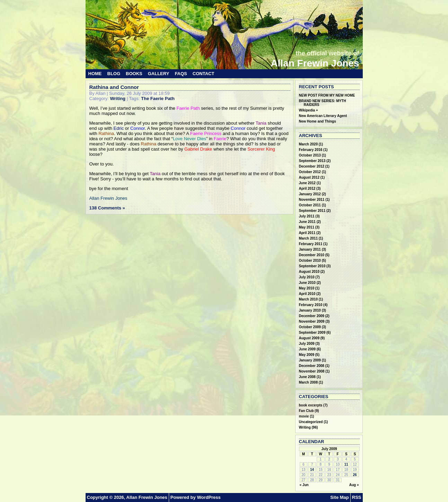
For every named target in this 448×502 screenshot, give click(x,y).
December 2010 (312, 255)
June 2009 (307, 349)
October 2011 (310, 205)
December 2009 (312, 316)
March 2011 (308, 238)
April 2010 (307, 294)
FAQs (181, 74)
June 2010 (307, 283)
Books (134, 74)
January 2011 (310, 249)
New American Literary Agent (323, 116)
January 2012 (310, 194)
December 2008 (312, 366)
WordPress (209, 497)
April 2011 (307, 233)
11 (346, 464)
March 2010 (308, 299)
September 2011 (312, 211)
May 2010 (307, 288)
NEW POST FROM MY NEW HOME (327, 95)
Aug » (354, 485)
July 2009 (307, 344)
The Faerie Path (158, 98)
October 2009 (310, 327)
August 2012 (309, 177)
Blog (114, 74)
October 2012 (310, 172)
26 (355, 475)
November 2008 (312, 371)
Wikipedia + (309, 110)
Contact (204, 74)
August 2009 (309, 338)
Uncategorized (311, 422)
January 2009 (310, 360)
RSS (357, 497)
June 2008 (307, 377)
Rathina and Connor (114, 87)
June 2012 (307, 183)
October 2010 (310, 261)
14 (312, 470)
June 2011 (307, 222)
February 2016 (311, 150)
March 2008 (308, 382)
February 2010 (311, 305)
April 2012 (307, 189)
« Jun (304, 485)
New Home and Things (318, 121)
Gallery (159, 74)
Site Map (339, 497)
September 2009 (312, 333)
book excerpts (311, 405)
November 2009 (312, 321)
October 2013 (310, 155)
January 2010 (310, 310)
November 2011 (312, 200)
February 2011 (311, 244)
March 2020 (308, 144)
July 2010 (307, 277)
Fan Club (306, 411)
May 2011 (307, 227)
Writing (118, 98)
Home (95, 74)
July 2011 (307, 216)
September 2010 (312, 266)
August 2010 (309, 272)
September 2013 (312, 161)
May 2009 (307, 355)
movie (304, 416)
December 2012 (312, 166)
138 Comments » (107, 208)
